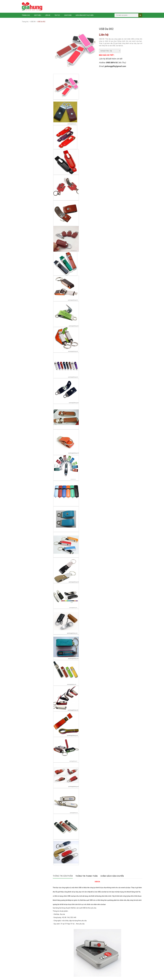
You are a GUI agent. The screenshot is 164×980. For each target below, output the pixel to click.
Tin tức (57, 15)
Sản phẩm (68, 15)
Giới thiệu (38, 15)
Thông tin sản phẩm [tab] (63, 876)
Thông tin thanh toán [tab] (87, 876)
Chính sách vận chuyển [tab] (112, 876)
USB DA (33, 22)
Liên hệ (48, 15)
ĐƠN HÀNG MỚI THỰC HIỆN (85, 15)
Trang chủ (26, 15)
